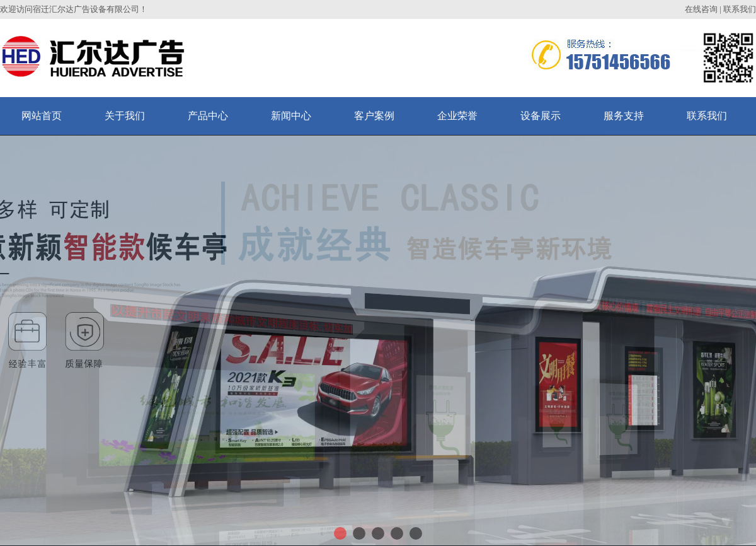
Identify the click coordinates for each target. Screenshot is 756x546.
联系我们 (740, 9)
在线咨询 (701, 9)
